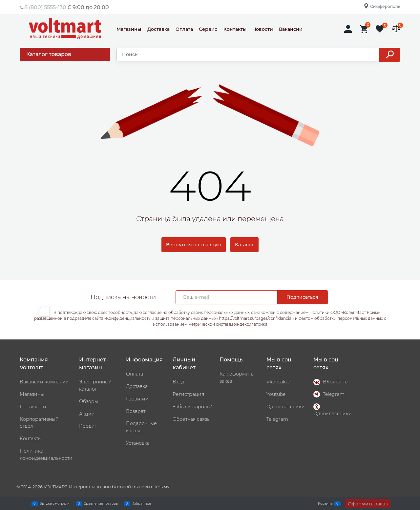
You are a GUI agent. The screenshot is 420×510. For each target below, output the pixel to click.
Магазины (129, 29)
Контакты (235, 29)
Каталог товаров (49, 54)
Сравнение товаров (101, 503)
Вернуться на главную (194, 245)
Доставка (158, 29)
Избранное (141, 503)
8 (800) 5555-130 (45, 7)
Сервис (208, 29)
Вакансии (291, 29)
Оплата (184, 29)
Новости (263, 29)
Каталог (244, 245)
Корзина (325, 503)
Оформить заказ (368, 504)
